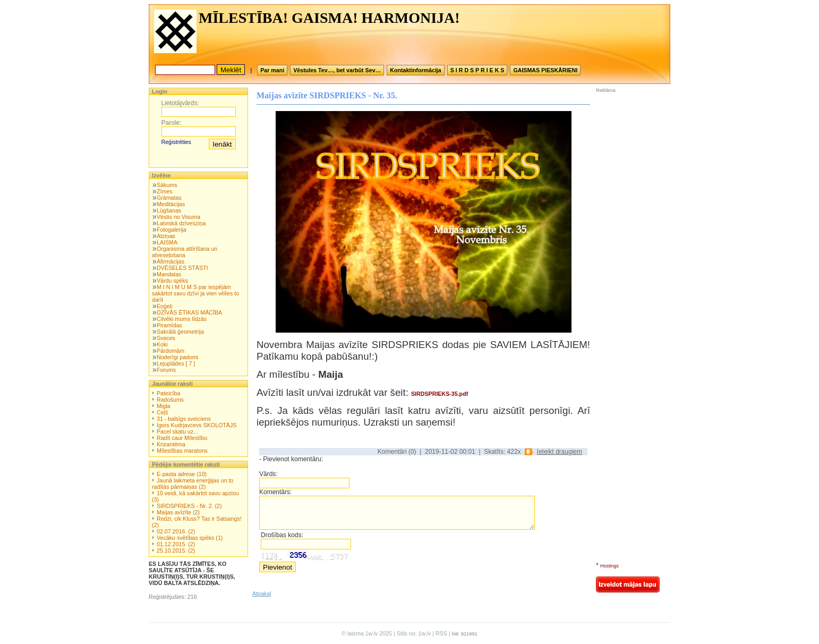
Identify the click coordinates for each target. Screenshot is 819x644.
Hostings (609, 566)
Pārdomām (170, 351)
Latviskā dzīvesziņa (181, 223)
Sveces (166, 338)
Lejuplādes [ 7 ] (176, 363)
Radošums (170, 400)
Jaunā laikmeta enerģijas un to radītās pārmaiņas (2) (193, 484)
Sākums (167, 185)
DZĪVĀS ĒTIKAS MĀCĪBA (189, 312)
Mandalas (169, 274)
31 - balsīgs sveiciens (184, 419)
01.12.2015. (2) (176, 544)
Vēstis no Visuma (178, 217)
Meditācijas (171, 204)
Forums (166, 370)
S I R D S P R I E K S (477, 70)
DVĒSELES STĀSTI (182, 268)
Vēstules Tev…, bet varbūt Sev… (337, 70)
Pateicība (168, 393)
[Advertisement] (628, 164)
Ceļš (162, 412)
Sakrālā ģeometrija (180, 332)
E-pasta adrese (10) (182, 474)
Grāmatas (169, 198)
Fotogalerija (172, 230)
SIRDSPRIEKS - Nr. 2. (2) (189, 506)
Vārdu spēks (172, 281)
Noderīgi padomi (177, 357)
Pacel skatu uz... (177, 431)
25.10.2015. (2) (176, 550)
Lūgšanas (169, 210)
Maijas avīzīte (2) (178, 512)
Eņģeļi (165, 306)
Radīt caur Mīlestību (182, 438)
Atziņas (166, 236)
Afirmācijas (170, 261)
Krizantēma (171, 444)
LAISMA (167, 242)
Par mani (272, 70)
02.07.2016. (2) (176, 531)
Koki (162, 344)
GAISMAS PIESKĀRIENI (545, 70)
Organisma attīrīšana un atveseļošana (185, 252)
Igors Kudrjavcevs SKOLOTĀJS (197, 425)
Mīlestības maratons (182, 451)
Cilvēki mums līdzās (182, 319)
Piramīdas (169, 325)
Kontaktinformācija (416, 70)
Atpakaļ (262, 594)
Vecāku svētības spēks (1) (190, 538)
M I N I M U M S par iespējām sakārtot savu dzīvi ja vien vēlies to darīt (195, 293)
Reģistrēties (176, 142)
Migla (163, 406)
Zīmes (165, 191)
